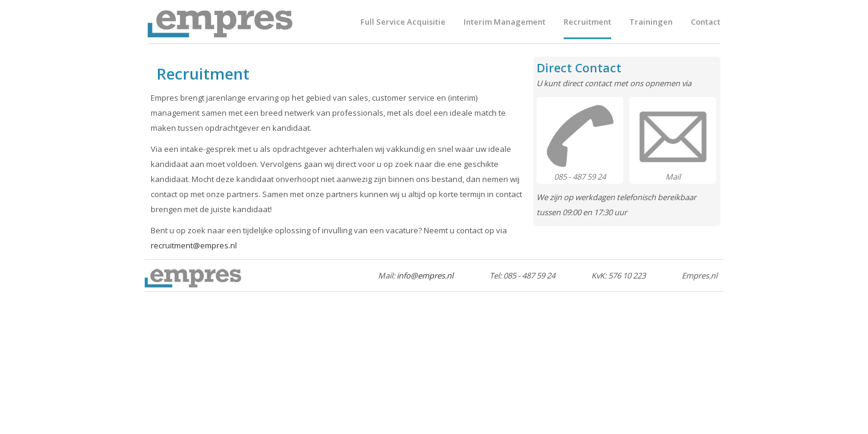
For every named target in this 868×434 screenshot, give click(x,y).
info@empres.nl (425, 275)
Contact (706, 22)
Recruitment (587, 22)
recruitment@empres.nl (194, 245)
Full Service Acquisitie (403, 22)
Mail (673, 177)
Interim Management (505, 22)
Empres (220, 22)
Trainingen (651, 22)
